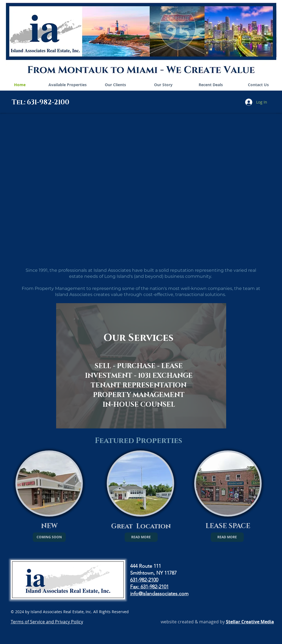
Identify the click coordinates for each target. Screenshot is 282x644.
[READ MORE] (141, 537)
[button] (49, 537)
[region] (141, 366)
